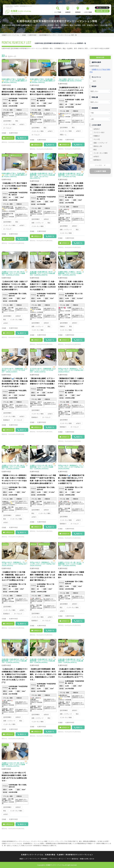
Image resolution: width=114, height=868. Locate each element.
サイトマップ (34, 859)
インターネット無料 (101, 153)
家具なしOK (98, 146)
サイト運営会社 (73, 859)
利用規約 (44, 859)
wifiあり (96, 156)
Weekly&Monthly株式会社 (16, 142)
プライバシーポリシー (57, 859)
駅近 (95, 149)
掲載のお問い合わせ (87, 859)
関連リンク (24, 859)
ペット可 (97, 139)
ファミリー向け (99, 132)
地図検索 (78, 12)
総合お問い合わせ (102, 11)
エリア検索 (58, 12)
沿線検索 (68, 12)
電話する (23, 138)
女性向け (97, 129)
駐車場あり (97, 160)
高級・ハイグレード (100, 143)
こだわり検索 (88, 12)
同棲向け (97, 136)
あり (95, 81)
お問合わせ (9, 138)
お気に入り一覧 (103, 8)
